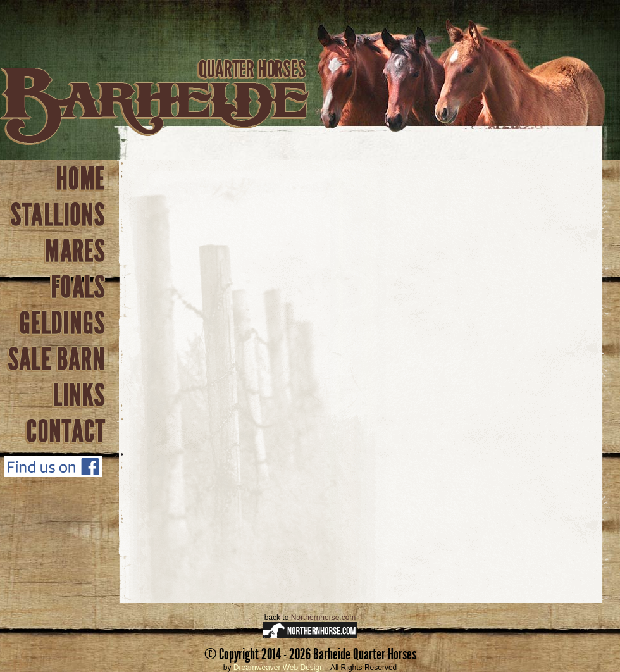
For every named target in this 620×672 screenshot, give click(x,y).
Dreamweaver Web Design (279, 668)
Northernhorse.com (324, 618)
